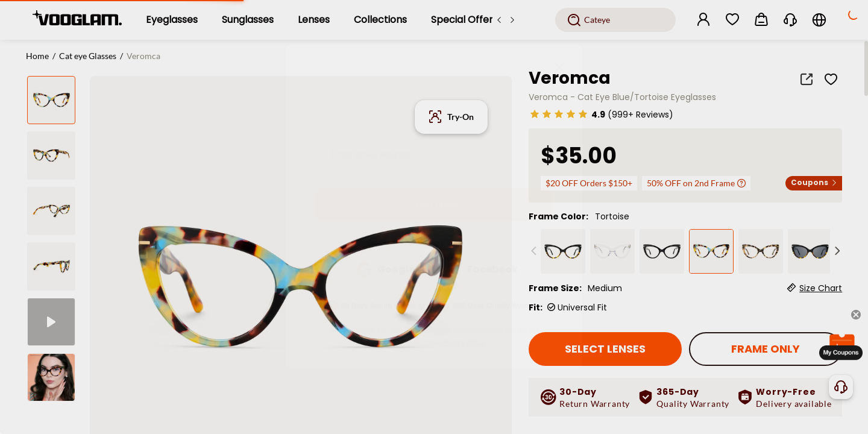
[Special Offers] (464, 20)
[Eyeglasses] (172, 20)
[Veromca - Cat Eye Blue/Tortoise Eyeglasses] (711, 251)
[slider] (559, 114)
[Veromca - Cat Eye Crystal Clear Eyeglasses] (612, 251)
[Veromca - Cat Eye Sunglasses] (810, 251)
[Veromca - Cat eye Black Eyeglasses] (563, 251)
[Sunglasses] (248, 20)
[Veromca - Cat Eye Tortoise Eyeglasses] (761, 251)
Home (37, 56)
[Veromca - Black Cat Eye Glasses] (662, 251)
